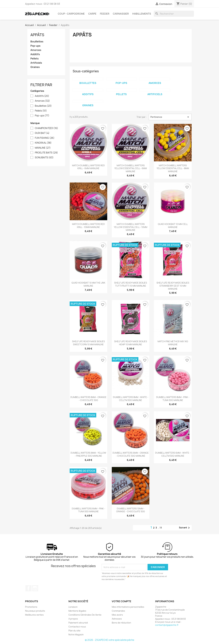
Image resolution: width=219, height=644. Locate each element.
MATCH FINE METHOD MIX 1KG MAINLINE (173, 343)
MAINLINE (43, 148)
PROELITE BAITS (46, 153)
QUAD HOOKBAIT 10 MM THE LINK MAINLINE (88, 284)
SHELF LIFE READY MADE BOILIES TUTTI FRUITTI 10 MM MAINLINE (131, 284)
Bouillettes (37, 42)
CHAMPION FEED (46, 128)
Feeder (105, 14)
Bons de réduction (121, 623)
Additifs (35, 54)
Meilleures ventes (34, 615)
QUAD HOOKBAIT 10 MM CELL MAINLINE (173, 226)
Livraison (73, 607)
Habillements (142, 14)
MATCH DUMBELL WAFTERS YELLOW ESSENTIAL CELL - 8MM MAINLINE (173, 168)
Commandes (118, 611)
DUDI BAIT (42, 133)
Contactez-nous (77, 627)
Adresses (117, 619)
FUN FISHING (45, 138)
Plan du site (74, 631)
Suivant (185, 528)
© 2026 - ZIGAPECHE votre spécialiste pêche (109, 640)
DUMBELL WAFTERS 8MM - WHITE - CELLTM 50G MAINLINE (131, 399)
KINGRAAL (43, 143)
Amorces (36, 50)
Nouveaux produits (35, 611)
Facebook (28, 588)
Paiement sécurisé (78, 623)
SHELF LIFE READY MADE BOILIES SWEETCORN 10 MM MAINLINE (88, 343)
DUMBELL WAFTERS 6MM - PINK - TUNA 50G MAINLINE (88, 510)
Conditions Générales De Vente (85, 615)
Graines (35, 67)
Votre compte (122, 601)
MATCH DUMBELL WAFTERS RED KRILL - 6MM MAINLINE (88, 167)
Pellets (35, 59)
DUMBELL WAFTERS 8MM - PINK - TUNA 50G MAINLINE (173, 399)
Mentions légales (77, 611)
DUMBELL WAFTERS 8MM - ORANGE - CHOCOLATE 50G (88, 399)
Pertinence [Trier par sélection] (170, 117)
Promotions (31, 607)
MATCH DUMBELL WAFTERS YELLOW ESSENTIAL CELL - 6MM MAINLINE (131, 168)
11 (161, 528)
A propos (73, 619)
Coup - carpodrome (71, 14)
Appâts (37, 35)
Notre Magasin (76, 635)
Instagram (35, 588)
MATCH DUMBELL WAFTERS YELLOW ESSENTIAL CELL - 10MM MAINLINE (131, 227)
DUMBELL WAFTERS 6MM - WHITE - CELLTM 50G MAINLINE (173, 454)
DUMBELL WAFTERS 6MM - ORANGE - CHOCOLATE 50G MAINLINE (131, 454)
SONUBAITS (44, 158)
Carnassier (121, 14)
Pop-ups (35, 46)
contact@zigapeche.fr (167, 625)
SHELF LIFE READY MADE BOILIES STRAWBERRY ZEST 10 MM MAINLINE (173, 286)
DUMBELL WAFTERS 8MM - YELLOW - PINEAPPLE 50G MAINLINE (88, 454)
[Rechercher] (174, 14)
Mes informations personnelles (128, 607)
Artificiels (36, 63)
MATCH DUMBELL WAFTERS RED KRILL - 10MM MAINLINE (88, 226)
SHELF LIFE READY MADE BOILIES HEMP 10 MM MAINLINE (131, 343)
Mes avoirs (117, 615)
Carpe (92, 14)
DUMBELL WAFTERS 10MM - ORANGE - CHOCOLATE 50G (131, 510)
